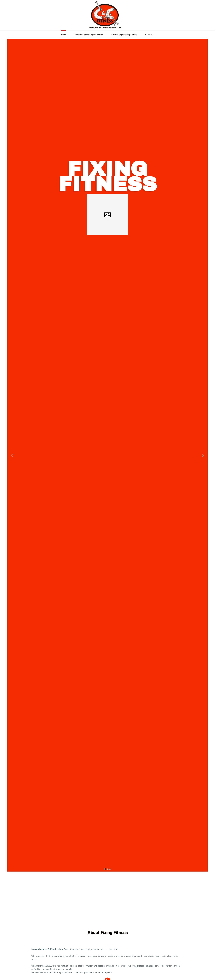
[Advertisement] (107, 894)
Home (63, 35)
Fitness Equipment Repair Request (88, 35)
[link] (107, 196)
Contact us (150, 35)
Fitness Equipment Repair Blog (124, 35)
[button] (12, 455)
